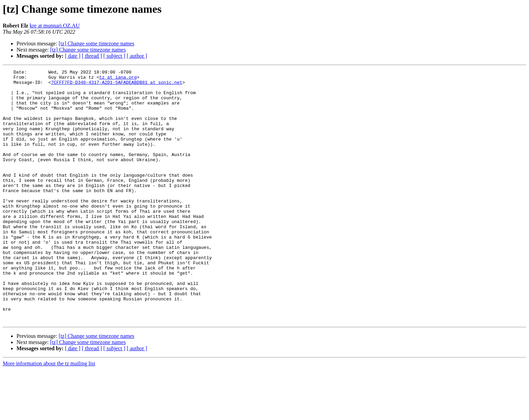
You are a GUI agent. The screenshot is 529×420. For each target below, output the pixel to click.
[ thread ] (92, 56)
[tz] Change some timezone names (97, 43)
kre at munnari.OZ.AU (55, 26)
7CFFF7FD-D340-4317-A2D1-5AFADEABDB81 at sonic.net (116, 85)
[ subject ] (114, 56)
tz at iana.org (118, 79)
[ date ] (73, 56)
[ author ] (137, 56)
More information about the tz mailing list (49, 414)
